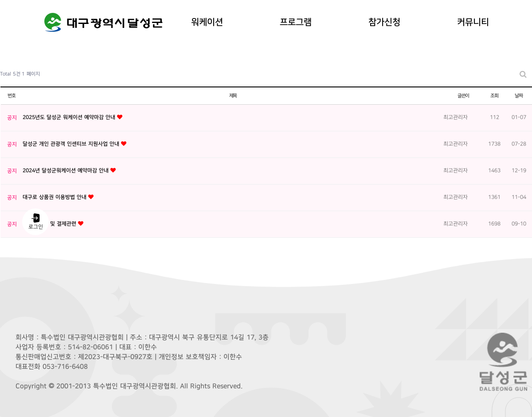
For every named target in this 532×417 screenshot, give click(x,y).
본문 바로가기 (0, 0)
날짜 (519, 96)
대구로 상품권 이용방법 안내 (55, 197)
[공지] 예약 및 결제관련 (50, 224)
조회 (494, 96)
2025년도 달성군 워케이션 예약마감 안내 (70, 117)
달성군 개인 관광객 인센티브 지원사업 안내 (72, 144)
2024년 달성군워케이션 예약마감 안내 (66, 171)
